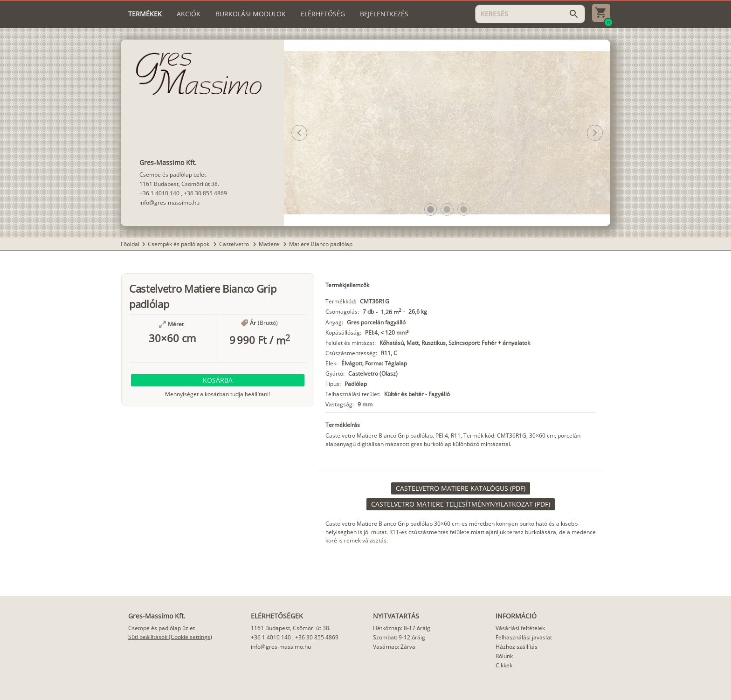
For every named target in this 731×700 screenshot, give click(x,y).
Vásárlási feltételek (520, 628)
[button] (431, 209)
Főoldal (130, 244)
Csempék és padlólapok (179, 244)
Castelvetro (235, 244)
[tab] (145, 14)
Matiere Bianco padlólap (321, 244)
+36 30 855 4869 (205, 193)
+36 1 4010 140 (159, 193)
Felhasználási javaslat (524, 637)
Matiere (270, 244)
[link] (461, 488)
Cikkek (504, 665)
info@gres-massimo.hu (169, 202)
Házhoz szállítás (517, 647)
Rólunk (504, 656)
